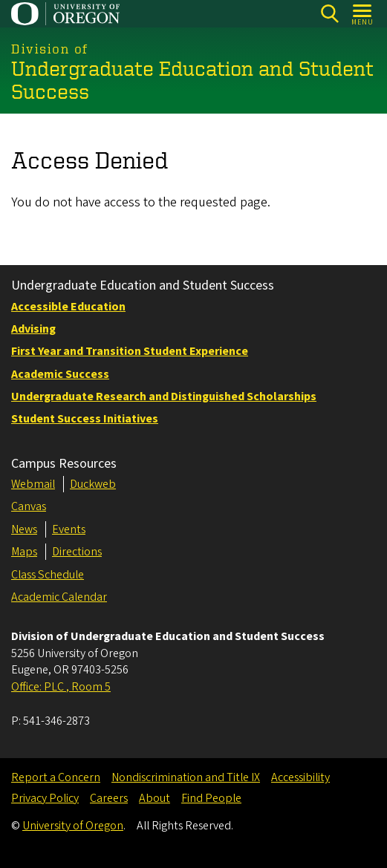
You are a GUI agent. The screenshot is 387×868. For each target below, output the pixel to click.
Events (69, 529)
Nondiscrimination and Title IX (186, 777)
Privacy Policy (45, 798)
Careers (109, 798)
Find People (211, 798)
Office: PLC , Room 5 (61, 687)
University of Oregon (73, 826)
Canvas (29, 506)
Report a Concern (56, 777)
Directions (77, 552)
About (155, 798)
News (24, 529)
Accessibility (300, 777)
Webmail (33, 484)
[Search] (329, 14)
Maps (24, 552)
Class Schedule (48, 575)
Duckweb (93, 484)
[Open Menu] (363, 14)
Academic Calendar (59, 597)
